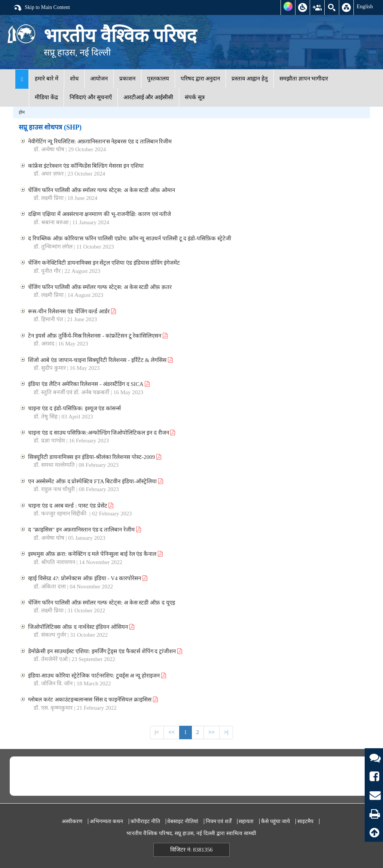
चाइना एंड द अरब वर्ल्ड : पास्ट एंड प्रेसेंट (71, 506)
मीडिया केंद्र (46, 97)
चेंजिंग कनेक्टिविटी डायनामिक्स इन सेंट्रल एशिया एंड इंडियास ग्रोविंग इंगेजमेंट (104, 263)
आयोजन (99, 79)
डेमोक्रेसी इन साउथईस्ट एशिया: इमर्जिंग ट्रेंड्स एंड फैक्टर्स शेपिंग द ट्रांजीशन (105, 651)
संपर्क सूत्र (195, 97)
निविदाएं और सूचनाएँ (91, 97)
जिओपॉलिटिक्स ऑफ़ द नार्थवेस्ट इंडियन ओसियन (81, 627)
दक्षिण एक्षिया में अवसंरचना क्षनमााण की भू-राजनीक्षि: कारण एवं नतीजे (99, 214)
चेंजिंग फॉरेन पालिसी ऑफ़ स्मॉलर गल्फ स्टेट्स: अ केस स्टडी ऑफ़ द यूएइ (101, 603)
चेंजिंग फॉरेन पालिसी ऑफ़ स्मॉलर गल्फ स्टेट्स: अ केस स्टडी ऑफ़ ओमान (101, 190)
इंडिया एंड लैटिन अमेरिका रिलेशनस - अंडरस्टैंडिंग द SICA (89, 384)
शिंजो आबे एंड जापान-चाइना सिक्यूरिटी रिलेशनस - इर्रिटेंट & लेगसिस (100, 360)
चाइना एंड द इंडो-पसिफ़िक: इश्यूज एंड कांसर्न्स (74, 408)
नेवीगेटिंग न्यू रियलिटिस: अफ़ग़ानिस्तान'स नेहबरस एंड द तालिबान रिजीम (100, 141)
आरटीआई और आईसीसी (148, 97)
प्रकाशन (127, 79)
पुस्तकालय (158, 79)
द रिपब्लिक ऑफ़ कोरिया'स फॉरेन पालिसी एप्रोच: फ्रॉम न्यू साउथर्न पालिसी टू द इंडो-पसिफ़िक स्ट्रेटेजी (129, 238)
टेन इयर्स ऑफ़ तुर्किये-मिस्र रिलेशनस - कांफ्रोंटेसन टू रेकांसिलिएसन (98, 336)
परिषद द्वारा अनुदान (200, 79)
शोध (74, 79)
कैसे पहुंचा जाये (275, 821)
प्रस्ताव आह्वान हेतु (250, 79)
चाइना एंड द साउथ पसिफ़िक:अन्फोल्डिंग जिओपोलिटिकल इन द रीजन (102, 433)
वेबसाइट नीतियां (183, 821)
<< (171, 732)
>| (226, 732)
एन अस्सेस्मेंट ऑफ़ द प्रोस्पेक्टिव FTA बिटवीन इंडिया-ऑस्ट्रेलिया (95, 481)
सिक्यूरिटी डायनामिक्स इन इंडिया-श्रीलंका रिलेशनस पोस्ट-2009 (95, 457)
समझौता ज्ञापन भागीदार (304, 79)
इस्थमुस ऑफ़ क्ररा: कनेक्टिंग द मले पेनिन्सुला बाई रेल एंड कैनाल (95, 554)
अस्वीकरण (72, 821)
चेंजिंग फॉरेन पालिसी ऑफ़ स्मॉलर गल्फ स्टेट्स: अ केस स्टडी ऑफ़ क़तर (100, 287)
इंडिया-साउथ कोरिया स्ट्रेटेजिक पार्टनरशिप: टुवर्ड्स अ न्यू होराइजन (97, 676)
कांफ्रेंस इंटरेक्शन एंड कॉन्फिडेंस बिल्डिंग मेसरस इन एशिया (86, 166)
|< (157, 732)
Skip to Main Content (42, 8)
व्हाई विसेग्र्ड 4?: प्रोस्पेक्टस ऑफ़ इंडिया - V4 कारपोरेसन (88, 578)
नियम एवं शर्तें (219, 821)
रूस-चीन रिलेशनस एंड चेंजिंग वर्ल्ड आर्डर (72, 311)
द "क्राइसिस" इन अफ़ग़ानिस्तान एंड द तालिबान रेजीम (84, 530)
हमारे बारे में (47, 79)
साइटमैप (305, 821)
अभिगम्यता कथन (107, 821)
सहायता (246, 821)
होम (22, 112)
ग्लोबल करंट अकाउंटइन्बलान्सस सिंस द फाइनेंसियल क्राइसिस (93, 700)
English (365, 6)
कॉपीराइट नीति (145, 821)
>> (212, 732)
